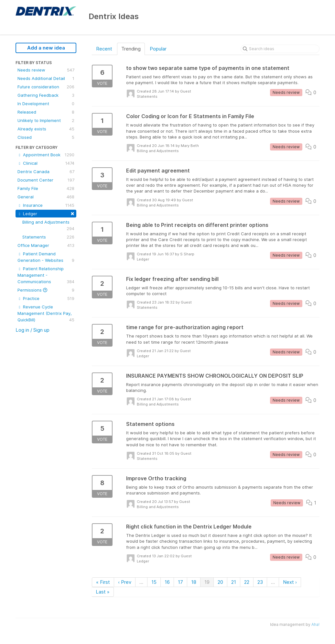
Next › (290, 582)
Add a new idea (46, 48)
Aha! (315, 624)
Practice (46, 298)
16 (167, 582)
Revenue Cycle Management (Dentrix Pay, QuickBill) (46, 314)
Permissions (46, 290)
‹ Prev (125, 582)
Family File (46, 188)
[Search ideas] (280, 49)
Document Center (46, 180)
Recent (104, 49)
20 (220, 582)
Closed (46, 137)
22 (247, 582)
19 (207, 582)
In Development (46, 104)
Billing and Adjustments (48, 226)
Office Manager (46, 245)
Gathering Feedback (46, 95)
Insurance (46, 205)
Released (46, 112)
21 (234, 582)
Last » (103, 592)
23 (260, 582)
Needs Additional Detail (46, 78)
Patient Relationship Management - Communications (46, 275)
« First (103, 582)
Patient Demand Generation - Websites (46, 257)
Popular (158, 49)
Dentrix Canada (46, 172)
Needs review (46, 70)
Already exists (46, 129)
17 (180, 582)
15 (154, 582)
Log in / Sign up (32, 330)
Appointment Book (46, 155)
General (46, 197)
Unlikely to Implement (46, 120)
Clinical (46, 163)
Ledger (46, 213)
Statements (48, 237)
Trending (131, 49)
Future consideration (46, 87)
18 (194, 582)
